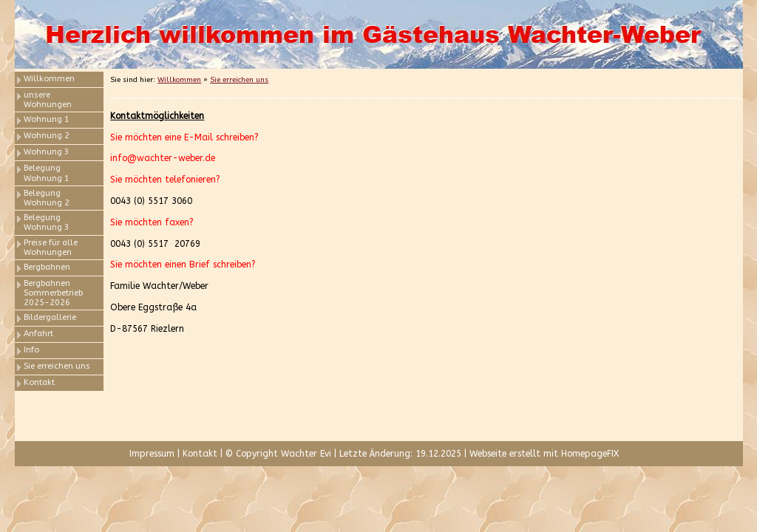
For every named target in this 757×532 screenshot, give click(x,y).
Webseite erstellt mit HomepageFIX (544, 454)
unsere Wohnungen (48, 100)
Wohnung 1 (47, 119)
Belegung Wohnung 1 (47, 173)
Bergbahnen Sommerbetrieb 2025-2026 (53, 293)
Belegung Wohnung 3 (47, 222)
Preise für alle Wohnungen (51, 248)
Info (31, 350)
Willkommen (49, 79)
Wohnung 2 (47, 136)
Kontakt (39, 382)
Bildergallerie (50, 317)
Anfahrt (38, 334)
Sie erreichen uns (57, 366)
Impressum (152, 454)
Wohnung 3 (47, 152)
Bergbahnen (47, 267)
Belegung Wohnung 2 (47, 198)
